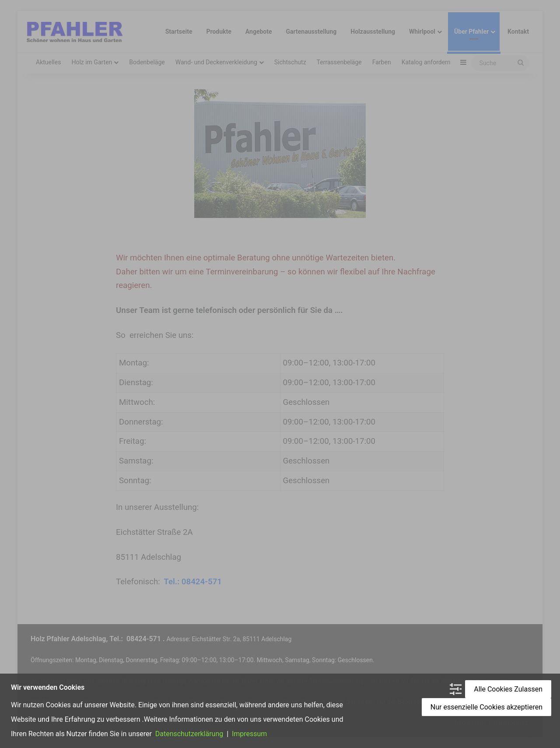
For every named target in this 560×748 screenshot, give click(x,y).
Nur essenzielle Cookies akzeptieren (486, 708)
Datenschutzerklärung (189, 734)
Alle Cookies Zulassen (508, 690)
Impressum (248, 734)
